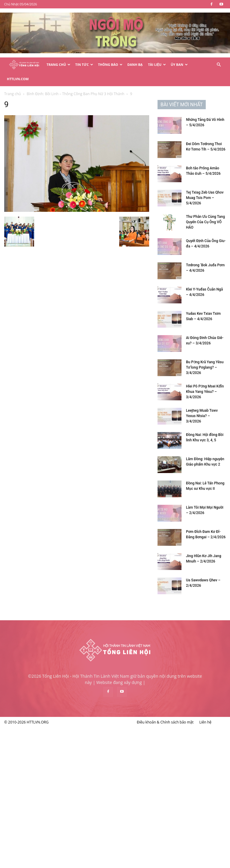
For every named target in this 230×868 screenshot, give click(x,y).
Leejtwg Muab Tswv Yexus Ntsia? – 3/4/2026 (202, 416)
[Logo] (24, 65)
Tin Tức (84, 64)
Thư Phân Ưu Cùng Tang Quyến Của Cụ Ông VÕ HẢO (205, 222)
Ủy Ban (179, 64)
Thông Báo (110, 64)
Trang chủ (13, 94)
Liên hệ (205, 722)
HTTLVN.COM (18, 79)
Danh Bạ (135, 64)
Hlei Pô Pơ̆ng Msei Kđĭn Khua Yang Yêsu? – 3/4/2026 (205, 392)
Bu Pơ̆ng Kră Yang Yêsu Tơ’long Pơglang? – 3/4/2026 (205, 367)
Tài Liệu (157, 64)
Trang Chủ (59, 64)
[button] (219, 65)
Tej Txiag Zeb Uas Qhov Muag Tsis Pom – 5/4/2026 (205, 198)
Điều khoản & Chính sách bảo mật (165, 722)
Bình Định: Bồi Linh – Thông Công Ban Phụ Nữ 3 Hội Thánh (75, 94)
